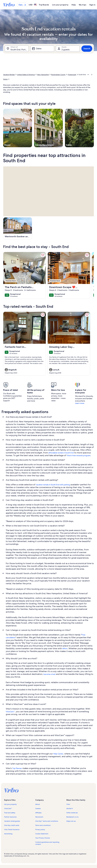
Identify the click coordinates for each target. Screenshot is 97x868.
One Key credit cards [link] (12, 825)
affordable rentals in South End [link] (61, 453)
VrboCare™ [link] (10, 712)
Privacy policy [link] (40, 830)
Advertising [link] (8, 834)
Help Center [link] (58, 754)
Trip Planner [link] (17, 768)
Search (87, 49)
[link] (43, 255)
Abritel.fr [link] (70, 809)
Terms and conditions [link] (43, 825)
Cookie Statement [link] (42, 834)
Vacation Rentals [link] (9, 75)
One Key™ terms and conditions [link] (47, 821)
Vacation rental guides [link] (12, 821)
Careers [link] (38, 809)
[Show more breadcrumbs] (88, 75)
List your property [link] (10, 804)
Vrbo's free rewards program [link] (79, 455)
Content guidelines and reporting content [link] (47, 843)
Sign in (92, 5)
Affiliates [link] (38, 813)
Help (74, 5)
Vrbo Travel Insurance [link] (12, 830)
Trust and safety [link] (10, 813)
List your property (60, 5)
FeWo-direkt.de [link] (72, 813)
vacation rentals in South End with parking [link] (53, 485)
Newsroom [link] (39, 817)
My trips (83, 5)
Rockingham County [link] (58, 75)
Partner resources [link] (10, 817)
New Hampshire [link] (43, 75)
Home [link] (5, 79)
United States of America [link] (26, 75)
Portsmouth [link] (72, 75)
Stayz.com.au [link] (71, 821)
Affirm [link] (65, 649)
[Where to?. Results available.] (17, 49)
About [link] (38, 804)
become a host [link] (49, 674)
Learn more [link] (80, 403)
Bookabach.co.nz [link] (72, 817)
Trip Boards (44, 5)
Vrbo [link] (68, 804)
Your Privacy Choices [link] (43, 838)
